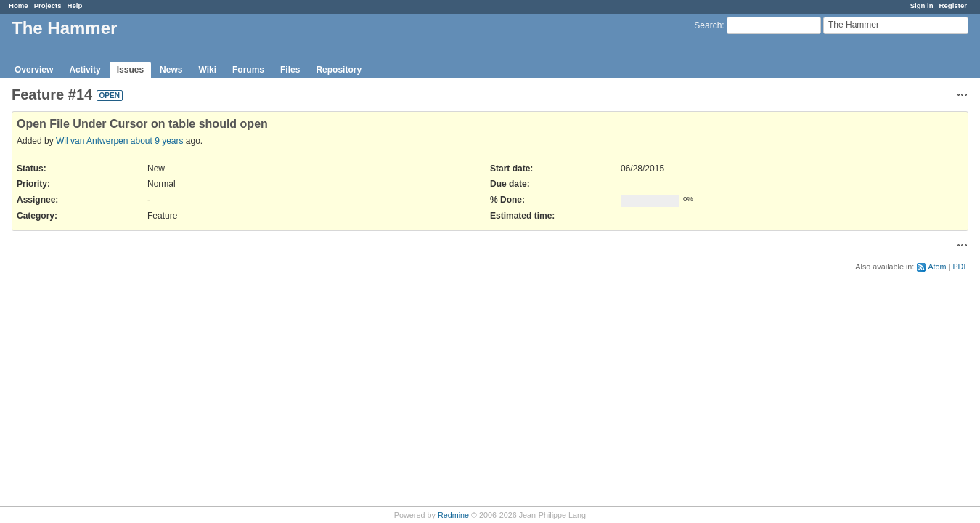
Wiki (207, 70)
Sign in (922, 5)
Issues (130, 70)
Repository (339, 70)
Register (953, 5)
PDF (960, 267)
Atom (937, 267)
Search (708, 25)
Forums (248, 70)
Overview (34, 70)
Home (19, 5)
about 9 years (157, 141)
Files (290, 70)
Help (75, 5)
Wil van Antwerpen (92, 141)
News (171, 70)
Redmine (453, 515)
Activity (85, 70)
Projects (48, 5)
